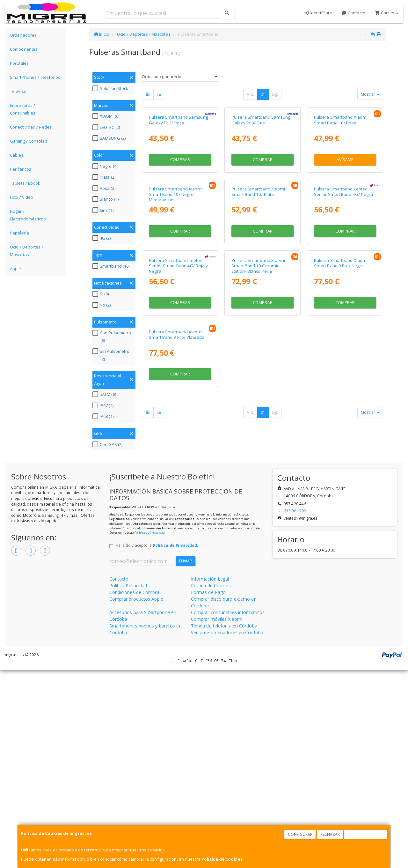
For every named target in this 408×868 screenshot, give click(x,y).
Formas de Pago (208, 790)
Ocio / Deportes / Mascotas (27, 251)
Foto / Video (22, 197)
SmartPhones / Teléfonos (35, 77)
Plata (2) (105, 177)
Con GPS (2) (108, 444)
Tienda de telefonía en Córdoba (224, 824)
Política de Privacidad (150, 730)
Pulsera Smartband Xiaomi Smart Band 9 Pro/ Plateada (177, 568)
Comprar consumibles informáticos (228, 810)
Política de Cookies (222, 859)
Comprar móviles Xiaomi (217, 817)
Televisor (19, 91)
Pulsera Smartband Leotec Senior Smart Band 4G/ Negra (344, 308)
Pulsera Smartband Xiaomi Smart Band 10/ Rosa (341, 178)
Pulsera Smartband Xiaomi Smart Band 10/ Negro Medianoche (176, 311)
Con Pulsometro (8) (113, 337)
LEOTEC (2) (107, 127)
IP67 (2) (104, 405)
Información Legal (210, 777)
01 (263, 94)
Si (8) (102, 294)
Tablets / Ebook (25, 183)
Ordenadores (23, 35)
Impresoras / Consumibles (23, 109)
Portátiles (19, 63)
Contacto (353, 13)
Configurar (300, 834)
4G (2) (102, 238)
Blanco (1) (106, 199)
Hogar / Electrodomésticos (28, 215)
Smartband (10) (112, 266)
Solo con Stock (111, 88)
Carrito (387, 13)
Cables (17, 155)
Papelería (19, 233)
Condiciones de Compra (134, 790)
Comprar (180, 218)
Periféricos (21, 169)
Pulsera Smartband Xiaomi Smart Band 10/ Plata (258, 308)
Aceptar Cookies (366, 834)
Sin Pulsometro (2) (112, 355)
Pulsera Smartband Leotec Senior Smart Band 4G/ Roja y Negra (178, 441)
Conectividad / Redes (31, 127)
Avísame (345, 218)
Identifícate (318, 13)
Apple (16, 269)
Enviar (186, 759)
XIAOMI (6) (107, 116)
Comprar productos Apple (136, 797)
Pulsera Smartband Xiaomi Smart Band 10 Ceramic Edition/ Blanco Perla (258, 441)
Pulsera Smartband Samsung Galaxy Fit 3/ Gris (261, 178)
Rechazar (330, 834)
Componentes (24, 49)
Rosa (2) (105, 188)
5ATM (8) (105, 394)
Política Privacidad (128, 784)
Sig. (275, 94)
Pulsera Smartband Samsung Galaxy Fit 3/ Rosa (178, 178)
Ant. (250, 94)
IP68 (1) (104, 416)
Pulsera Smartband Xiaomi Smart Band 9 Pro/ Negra (341, 438)
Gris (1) (104, 210)
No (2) (102, 305)
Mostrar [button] (370, 94)
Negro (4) (106, 166)
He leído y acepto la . (157, 743)
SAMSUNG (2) (110, 138)
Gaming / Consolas (29, 141)
